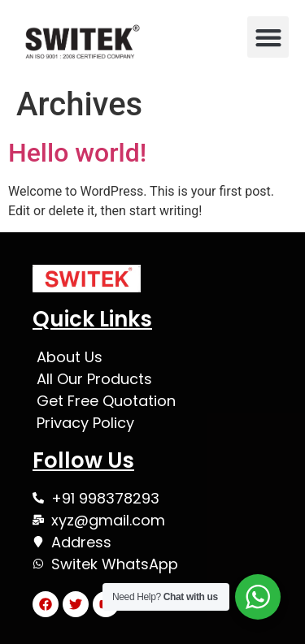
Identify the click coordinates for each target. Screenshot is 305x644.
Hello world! (77, 153)
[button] (268, 37)
